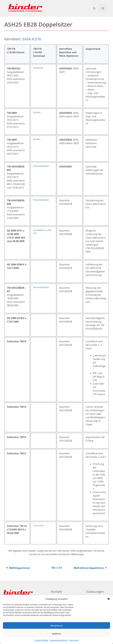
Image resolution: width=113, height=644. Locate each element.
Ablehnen (57, 634)
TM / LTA (56, 568)
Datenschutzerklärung (59, 640)
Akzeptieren (57, 626)
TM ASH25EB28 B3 (41, 287)
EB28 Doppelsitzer (18, 568)
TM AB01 (37, 139)
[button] (109, 599)
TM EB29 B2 (38, 68)
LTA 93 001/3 (39, 526)
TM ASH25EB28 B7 (41, 166)
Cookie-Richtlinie (41, 640)
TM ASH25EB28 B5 (41, 200)
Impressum (74, 640)
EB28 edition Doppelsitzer (90, 568)
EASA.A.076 (32, 39)
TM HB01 (37, 112)
